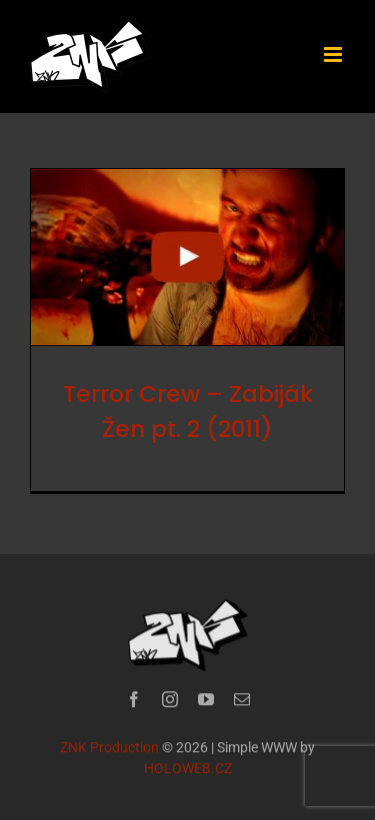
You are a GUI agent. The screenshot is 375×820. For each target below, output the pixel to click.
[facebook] (134, 700)
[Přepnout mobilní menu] (334, 54)
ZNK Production (109, 748)
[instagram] (170, 700)
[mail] (242, 700)
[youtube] (206, 700)
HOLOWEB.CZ (188, 769)
